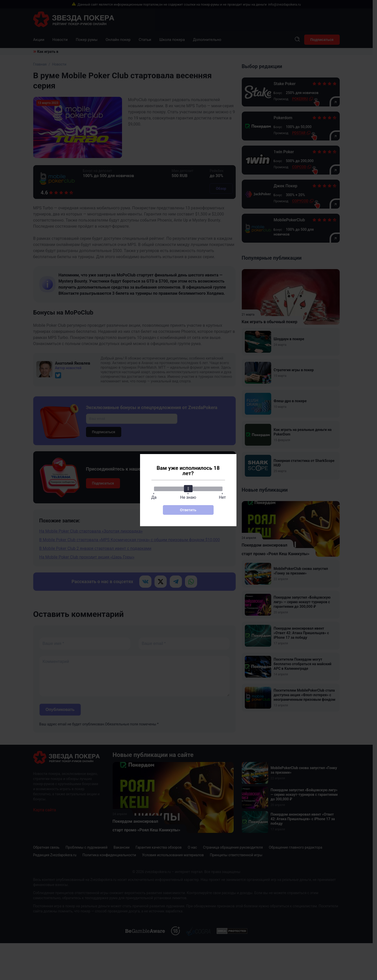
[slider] (188, 489)
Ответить (188, 510)
